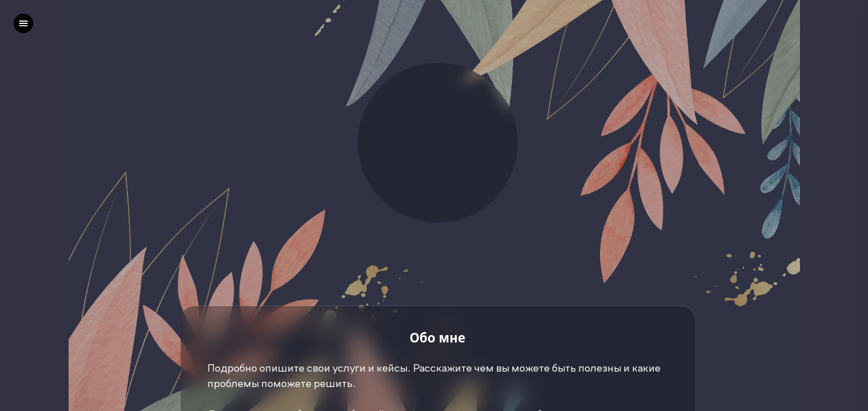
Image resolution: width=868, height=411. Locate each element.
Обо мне (438, 338)
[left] (23, 23)
